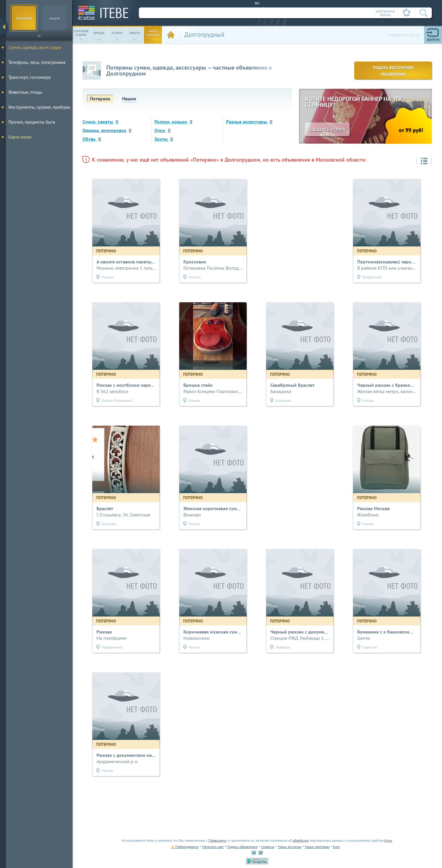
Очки (162, 130)
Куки (388, 840)
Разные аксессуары (249, 122)
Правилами (217, 840)
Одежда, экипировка (107, 130)
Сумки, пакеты (100, 122)
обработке (301, 840)
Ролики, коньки (173, 122)
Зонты (164, 139)
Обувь (92, 139)
